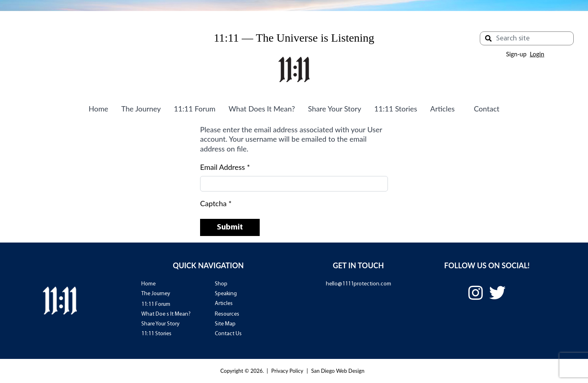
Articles (443, 109)
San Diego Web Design (338, 371)
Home (98, 109)
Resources (227, 314)
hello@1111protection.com (359, 284)
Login (537, 54)
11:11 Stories (396, 109)
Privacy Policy (287, 371)
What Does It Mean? (262, 109)
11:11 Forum (195, 109)
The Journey (141, 109)
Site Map (225, 324)
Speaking (226, 294)
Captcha (216, 203)
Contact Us (228, 334)
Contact (487, 109)
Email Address (225, 167)
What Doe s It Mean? (166, 314)
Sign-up (516, 54)
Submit (230, 227)
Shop (221, 284)
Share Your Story (334, 109)
